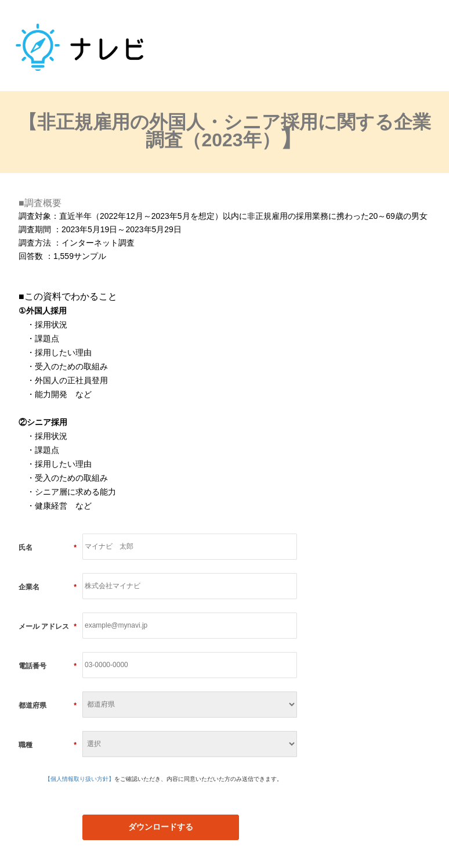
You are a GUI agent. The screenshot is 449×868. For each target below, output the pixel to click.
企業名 (48, 587)
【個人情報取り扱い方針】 (79, 779)
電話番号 (48, 666)
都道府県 (48, 705)
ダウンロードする (161, 827)
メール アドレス (48, 626)
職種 (48, 745)
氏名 (48, 548)
